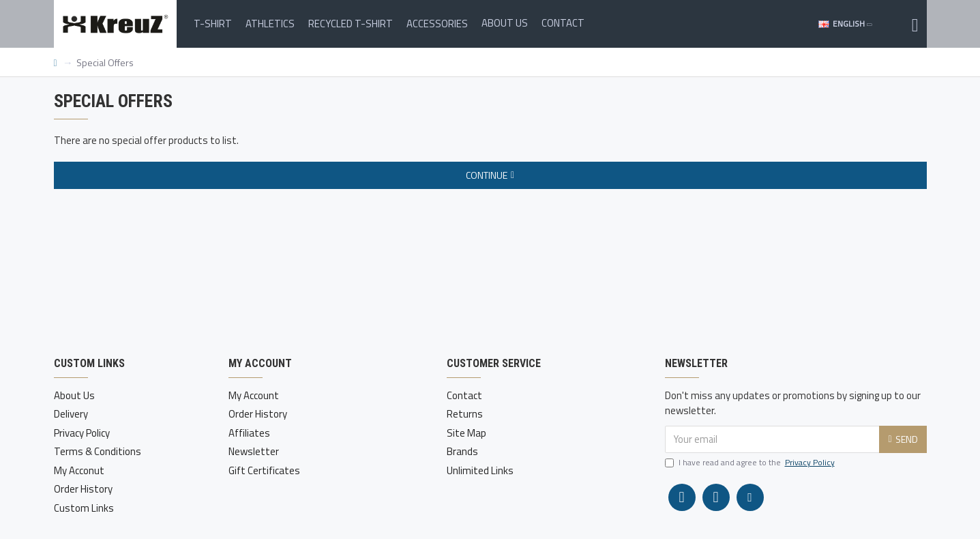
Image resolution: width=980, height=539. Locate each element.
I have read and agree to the (751, 463)
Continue (487, 175)
